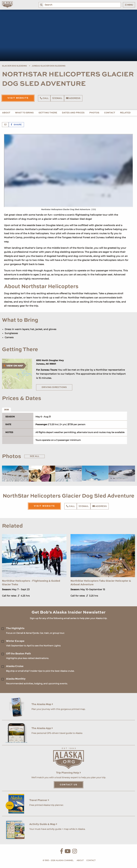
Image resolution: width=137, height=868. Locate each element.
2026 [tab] (6, 410)
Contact (110, 113)
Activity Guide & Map (43, 824)
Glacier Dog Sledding (14, 66)
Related (125, 113)
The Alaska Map (42, 704)
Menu (129, 5)
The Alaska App (42, 728)
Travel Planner (39, 800)
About (6, 113)
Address (73, 98)
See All (35, 456)
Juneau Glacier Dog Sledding (49, 66)
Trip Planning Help (68, 773)
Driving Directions (54, 387)
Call (44, 98)
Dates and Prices (73, 113)
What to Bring (24, 113)
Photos (94, 113)
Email (57, 98)
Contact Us (69, 785)
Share (16, 125)
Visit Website (18, 98)
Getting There (48, 113)
